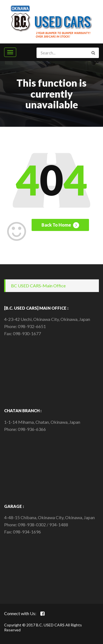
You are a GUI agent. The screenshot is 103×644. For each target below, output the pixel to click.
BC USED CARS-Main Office (38, 286)
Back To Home (60, 225)
